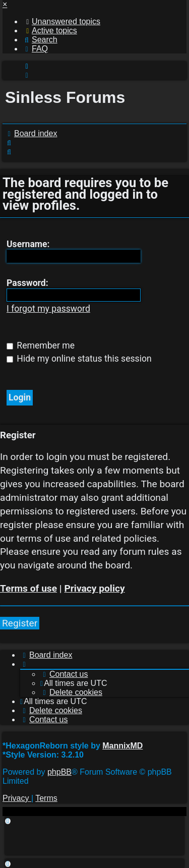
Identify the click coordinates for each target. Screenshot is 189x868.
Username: (28, 244)
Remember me (41, 345)
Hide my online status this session (79, 359)
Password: (27, 283)
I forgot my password (48, 309)
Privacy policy (94, 588)
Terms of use (28, 588)
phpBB (59, 772)
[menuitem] (61, 21)
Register (20, 623)
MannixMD (122, 746)
